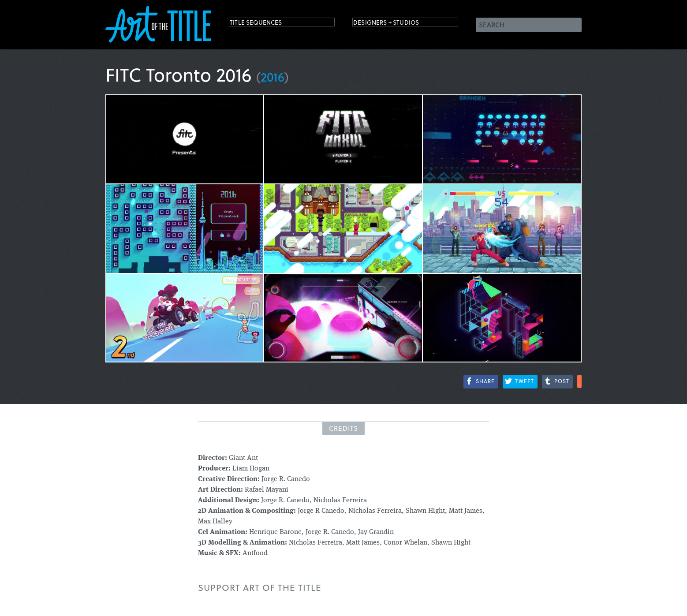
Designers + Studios (399, 24)
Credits (343, 428)
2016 (273, 77)
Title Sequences (266, 24)
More (579, 381)
